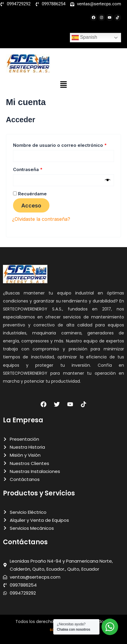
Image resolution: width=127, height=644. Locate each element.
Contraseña (40, 169)
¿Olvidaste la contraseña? (41, 219)
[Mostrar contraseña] (107, 180)
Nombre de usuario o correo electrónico (64, 145)
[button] (63, 85)
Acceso (31, 205)
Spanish (84, 38)
